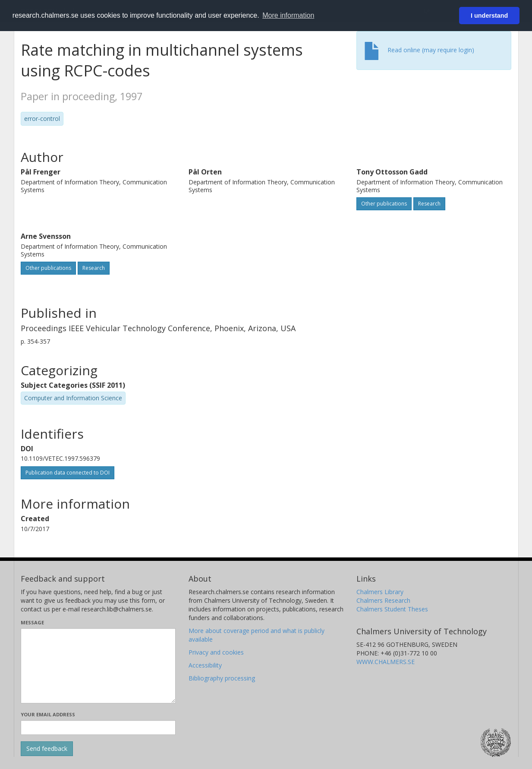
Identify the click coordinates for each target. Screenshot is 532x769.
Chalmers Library (380, 592)
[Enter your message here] (98, 666)
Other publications (384, 204)
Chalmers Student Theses (392, 609)
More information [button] (288, 15)
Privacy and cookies (216, 652)
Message (32, 622)
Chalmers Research (383, 600)
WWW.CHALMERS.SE (386, 662)
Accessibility (205, 665)
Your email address (48, 714)
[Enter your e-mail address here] (98, 728)
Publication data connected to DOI (68, 473)
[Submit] (47, 749)
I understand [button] (489, 16)
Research (429, 204)
